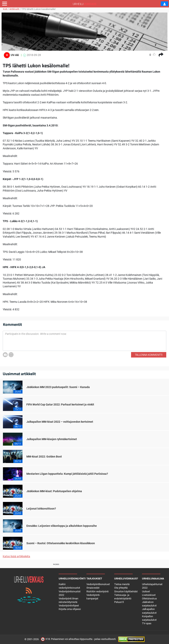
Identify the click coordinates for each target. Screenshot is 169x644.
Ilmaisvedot (93, 588)
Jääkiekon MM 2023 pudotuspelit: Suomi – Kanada (58, 387)
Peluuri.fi (119, 602)
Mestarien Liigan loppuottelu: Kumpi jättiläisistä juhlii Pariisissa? (67, 474)
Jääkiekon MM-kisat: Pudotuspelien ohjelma (54, 491)
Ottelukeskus (149, 599)
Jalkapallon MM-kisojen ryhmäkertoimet (52, 439)
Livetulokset (149, 595)
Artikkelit (14, 9)
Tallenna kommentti (149, 355)
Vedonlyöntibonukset (98, 584)
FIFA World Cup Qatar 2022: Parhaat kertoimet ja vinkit (60, 404)
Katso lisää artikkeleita (16, 556)
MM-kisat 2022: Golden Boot (44, 457)
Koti (5, 9)
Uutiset (146, 591)
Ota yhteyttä (121, 588)
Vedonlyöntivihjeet (69, 606)
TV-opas (147, 623)
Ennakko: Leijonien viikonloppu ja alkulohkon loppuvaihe (62, 526)
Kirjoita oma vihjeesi (70, 609)
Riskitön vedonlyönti (98, 591)
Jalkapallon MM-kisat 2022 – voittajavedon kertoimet (60, 422)
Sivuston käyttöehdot (126, 591)
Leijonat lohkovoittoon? (41, 509)
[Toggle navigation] (5, 4)
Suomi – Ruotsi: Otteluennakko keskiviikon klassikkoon (61, 543)
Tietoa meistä (122, 584)
